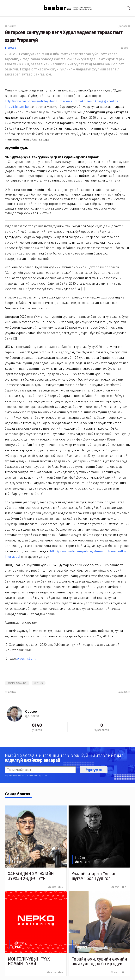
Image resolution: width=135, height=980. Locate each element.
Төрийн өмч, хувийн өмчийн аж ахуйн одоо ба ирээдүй (99, 961)
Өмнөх (10, 26)
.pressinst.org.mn (28, 658)
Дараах (124, 26)
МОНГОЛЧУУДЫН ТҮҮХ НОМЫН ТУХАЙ (29, 961)
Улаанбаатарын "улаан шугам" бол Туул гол (94, 876)
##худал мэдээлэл (17, 683)
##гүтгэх (39, 683)
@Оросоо (32, 716)
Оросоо (12, 48)
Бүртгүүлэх (94, 770)
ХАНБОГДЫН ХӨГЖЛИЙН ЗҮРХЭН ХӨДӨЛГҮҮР (31, 876)
